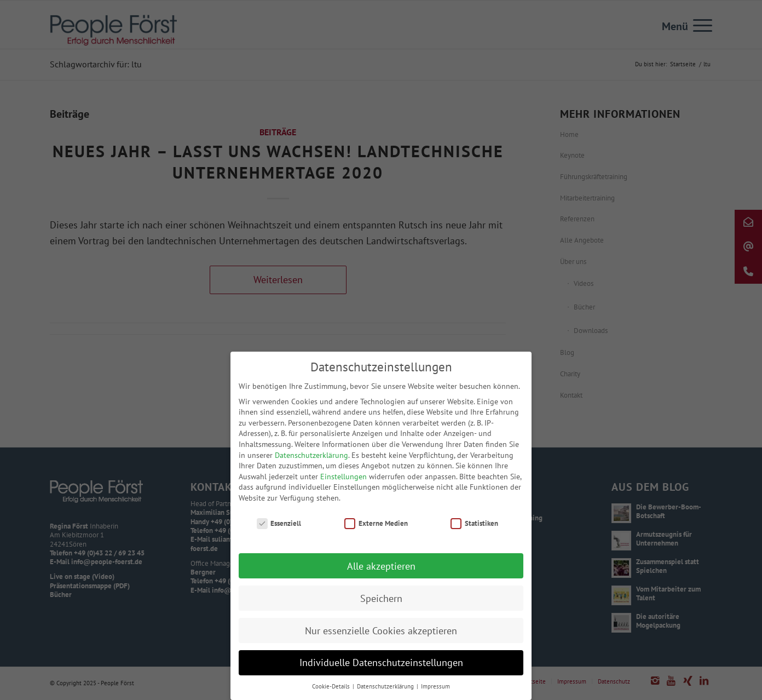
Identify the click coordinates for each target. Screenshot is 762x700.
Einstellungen (344, 481)
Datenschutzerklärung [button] (386, 691)
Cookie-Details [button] (332, 691)
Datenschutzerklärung (311, 460)
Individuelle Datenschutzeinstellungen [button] (381, 667)
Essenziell (279, 528)
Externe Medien (376, 528)
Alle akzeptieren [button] (381, 570)
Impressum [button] (435, 691)
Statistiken (474, 528)
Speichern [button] (381, 603)
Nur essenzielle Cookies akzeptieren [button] (381, 635)
